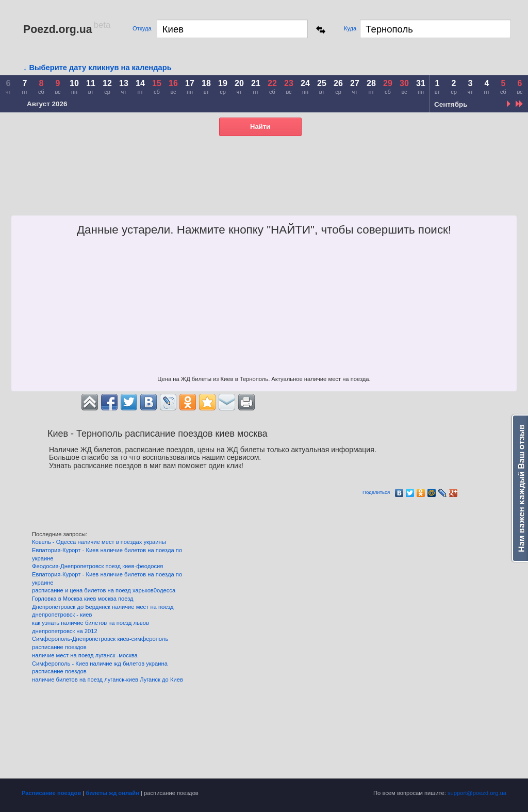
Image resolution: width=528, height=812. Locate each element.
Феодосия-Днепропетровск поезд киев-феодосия (97, 566)
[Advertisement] (328, 190)
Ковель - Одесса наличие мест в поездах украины (99, 542)
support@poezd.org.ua (477, 793)
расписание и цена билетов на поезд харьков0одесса (104, 590)
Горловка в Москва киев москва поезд (83, 599)
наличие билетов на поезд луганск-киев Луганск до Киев (108, 680)
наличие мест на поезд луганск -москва (85, 655)
